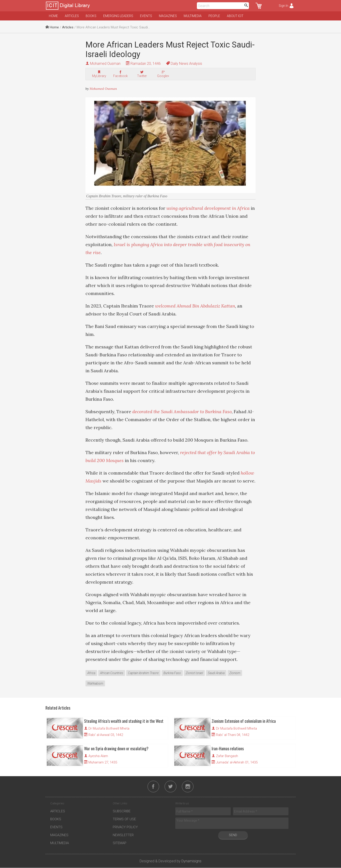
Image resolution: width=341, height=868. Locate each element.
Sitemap (120, 843)
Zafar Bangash (227, 756)
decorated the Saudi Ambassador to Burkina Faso (182, 411)
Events (146, 16)
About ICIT (235, 16)
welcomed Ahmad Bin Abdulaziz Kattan (195, 306)
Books (91, 16)
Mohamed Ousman (105, 64)
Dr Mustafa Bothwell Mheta (109, 728)
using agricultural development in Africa (208, 208)
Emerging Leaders (118, 16)
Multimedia (193, 16)
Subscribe (122, 811)
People (214, 16)
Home (53, 16)
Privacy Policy (125, 827)
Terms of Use (124, 819)
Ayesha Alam (98, 756)
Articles (72, 16)
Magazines (168, 16)
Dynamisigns (191, 861)
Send (233, 835)
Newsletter (123, 835)
